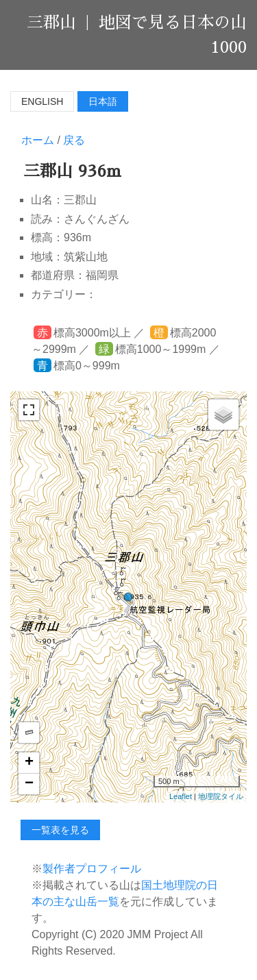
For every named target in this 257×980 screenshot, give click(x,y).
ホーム (38, 140)
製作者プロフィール (92, 869)
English (42, 101)
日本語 (103, 101)
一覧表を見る (60, 830)
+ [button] (29, 763)
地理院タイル (221, 796)
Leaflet (181, 796)
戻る (74, 140)
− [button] (29, 784)
